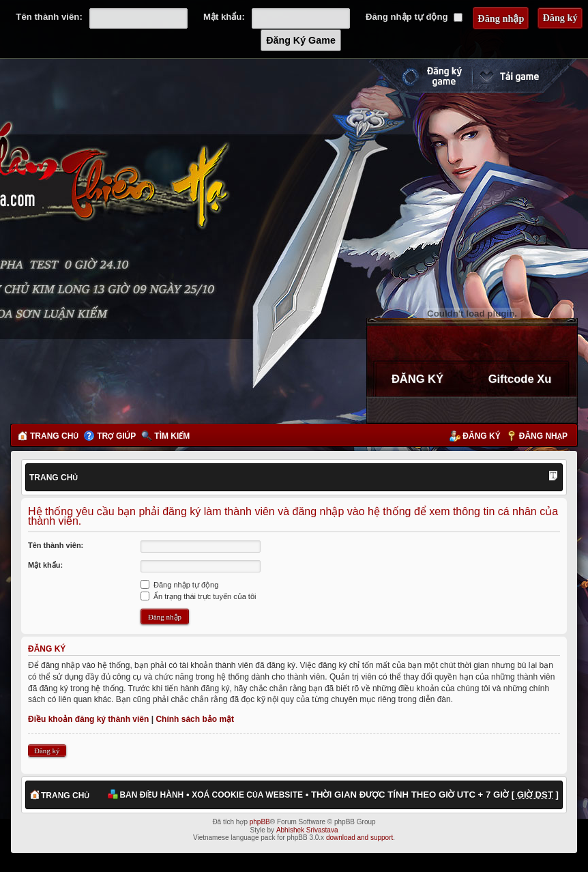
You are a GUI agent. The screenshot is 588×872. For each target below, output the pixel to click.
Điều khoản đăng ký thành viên (88, 719)
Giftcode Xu (520, 379)
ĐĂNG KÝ (417, 379)
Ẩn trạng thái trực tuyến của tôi (198, 596)
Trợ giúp (116, 436)
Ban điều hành (151, 795)
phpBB (260, 822)
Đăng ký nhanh (418, 76)
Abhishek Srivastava (307, 830)
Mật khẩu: (224, 17)
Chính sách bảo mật (195, 719)
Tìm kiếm (172, 436)
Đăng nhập (543, 436)
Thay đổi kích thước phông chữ (553, 477)
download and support (359, 838)
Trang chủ (54, 436)
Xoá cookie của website (247, 795)
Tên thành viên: (49, 17)
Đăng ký (481, 436)
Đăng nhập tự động (414, 17)
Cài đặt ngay (525, 76)
